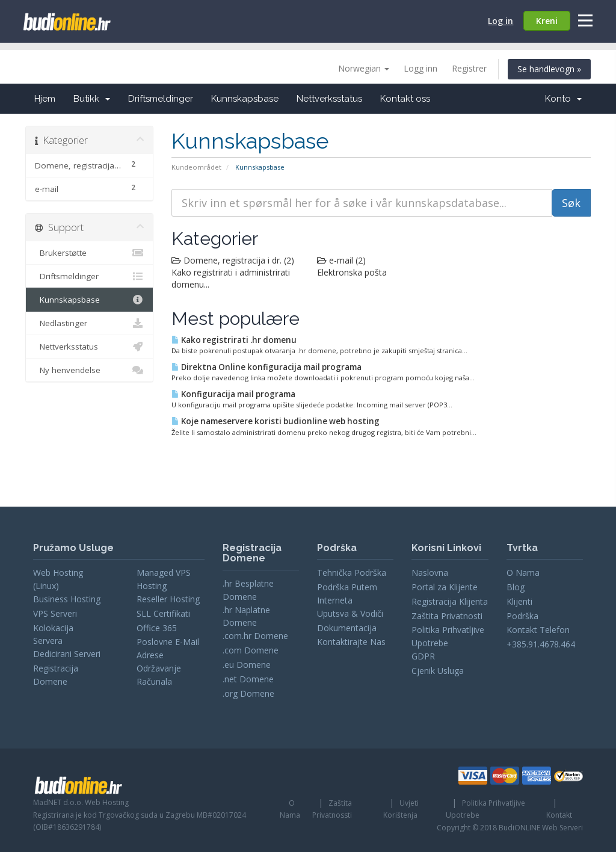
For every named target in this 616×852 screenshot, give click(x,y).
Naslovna (430, 573)
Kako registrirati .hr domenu (234, 340)
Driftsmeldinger (161, 99)
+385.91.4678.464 (541, 644)
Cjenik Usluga (438, 671)
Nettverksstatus (329, 99)
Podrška (522, 616)
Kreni (547, 21)
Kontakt (559, 815)
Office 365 (157, 628)
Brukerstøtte (89, 253)
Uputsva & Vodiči (350, 613)
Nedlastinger (89, 323)
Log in (500, 21)
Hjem (45, 99)
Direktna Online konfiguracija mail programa (266, 367)
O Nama (523, 573)
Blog (516, 587)
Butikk (92, 99)
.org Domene (248, 693)
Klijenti (519, 601)
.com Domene (251, 650)
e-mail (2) (341, 260)
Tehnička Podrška (352, 573)
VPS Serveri (55, 613)
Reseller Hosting (168, 599)
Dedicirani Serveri (67, 654)
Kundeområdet (196, 167)
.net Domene (248, 679)
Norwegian (364, 68)
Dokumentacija (347, 628)
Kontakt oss (405, 99)
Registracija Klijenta (450, 601)
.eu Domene (247, 665)
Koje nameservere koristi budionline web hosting (276, 421)
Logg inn (420, 68)
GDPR (423, 656)
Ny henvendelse (89, 370)
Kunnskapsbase (245, 99)
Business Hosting (67, 599)
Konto (563, 99)
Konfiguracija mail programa (233, 394)
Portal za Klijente (445, 587)
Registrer (469, 68)
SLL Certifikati (163, 613)
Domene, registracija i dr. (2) (233, 260)
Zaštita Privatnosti (447, 616)
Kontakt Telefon (538, 630)
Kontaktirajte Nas (351, 642)
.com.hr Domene (255, 636)
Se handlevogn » (549, 69)
